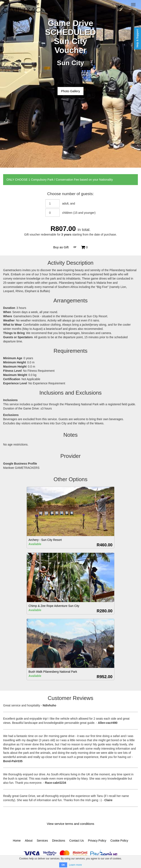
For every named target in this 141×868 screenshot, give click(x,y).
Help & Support (137, 38)
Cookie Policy (119, 841)
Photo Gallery (71, 91)
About (29, 841)
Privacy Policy (97, 841)
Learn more (75, 865)
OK (63, 865)
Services (42, 841)
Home (17, 841)
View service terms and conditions (71, 824)
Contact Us (76, 841)
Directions (59, 841)
